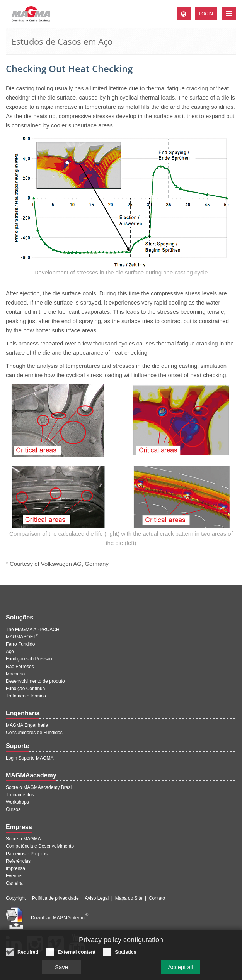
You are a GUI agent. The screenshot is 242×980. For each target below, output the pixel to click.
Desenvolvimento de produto (35, 681)
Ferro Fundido (20, 644)
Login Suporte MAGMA (30, 758)
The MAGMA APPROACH (33, 630)
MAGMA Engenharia (27, 725)
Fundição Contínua (25, 689)
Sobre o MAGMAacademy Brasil (39, 787)
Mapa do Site (129, 898)
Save (61, 970)
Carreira (14, 883)
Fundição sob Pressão (29, 659)
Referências (18, 861)
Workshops (17, 802)
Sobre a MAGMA (23, 839)
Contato (157, 898)
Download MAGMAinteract (60, 918)
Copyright (16, 898)
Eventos (14, 876)
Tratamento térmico (26, 696)
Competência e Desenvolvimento (40, 846)
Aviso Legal (97, 898)
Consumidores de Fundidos (34, 733)
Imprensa (15, 868)
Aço (10, 652)
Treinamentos (20, 795)
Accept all (180, 970)
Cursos (13, 809)
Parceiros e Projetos (27, 854)
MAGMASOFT (22, 637)
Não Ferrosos (20, 667)
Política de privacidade (55, 898)
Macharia (15, 674)
